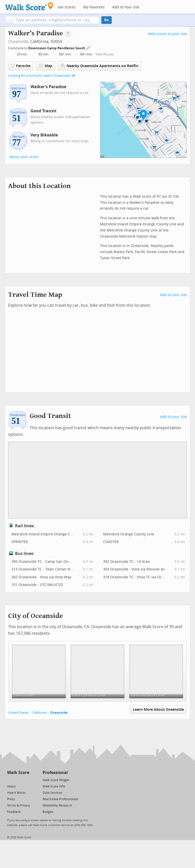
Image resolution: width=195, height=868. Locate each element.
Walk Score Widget (56, 780)
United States (18, 713)
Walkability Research (57, 805)
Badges (48, 812)
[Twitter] (10, 780)
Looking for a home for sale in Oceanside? (39, 76)
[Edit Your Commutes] (89, 47)
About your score (24, 157)
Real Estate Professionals (60, 799)
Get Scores (67, 7)
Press (11, 799)
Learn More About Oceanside (158, 710)
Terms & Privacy (19, 805)
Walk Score (18, 773)
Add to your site (173, 295)
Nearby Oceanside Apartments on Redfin (100, 66)
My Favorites (94, 7)
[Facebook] (18, 780)
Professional (55, 773)
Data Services (52, 793)
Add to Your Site (126, 7)
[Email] (26, 780)
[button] (9, 20)
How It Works (16, 793)
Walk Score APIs (54, 786)
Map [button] (46, 66)
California (39, 713)
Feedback (14, 812)
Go (107, 20)
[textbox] (56, 20)
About (11, 786)
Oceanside (18, 42)
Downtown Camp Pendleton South (57, 48)
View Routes (105, 54)
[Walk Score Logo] (29, 6)
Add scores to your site (167, 34)
